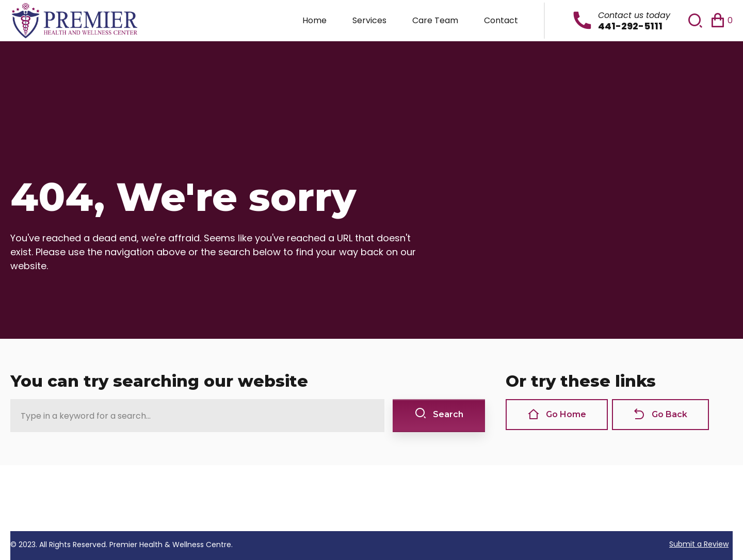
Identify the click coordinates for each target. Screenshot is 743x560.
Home (314, 20)
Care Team (435, 20)
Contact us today (634, 15)
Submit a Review (699, 544)
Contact (501, 20)
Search (439, 414)
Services (369, 20)
